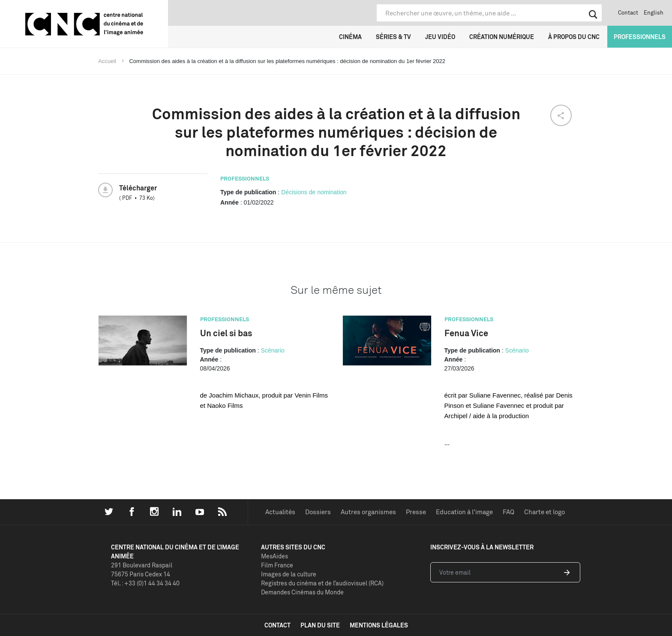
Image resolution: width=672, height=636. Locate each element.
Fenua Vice (466, 333)
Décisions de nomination (314, 192)
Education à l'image (464, 512)
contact (277, 625)
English (654, 12)
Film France (277, 565)
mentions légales (379, 625)
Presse (416, 512)
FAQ (508, 512)
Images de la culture (289, 574)
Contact (628, 12)
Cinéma (350, 37)
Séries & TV (393, 37)
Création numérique (502, 37)
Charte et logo (544, 512)
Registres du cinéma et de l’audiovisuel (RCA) (322, 583)
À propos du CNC (574, 37)
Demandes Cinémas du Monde (302, 592)
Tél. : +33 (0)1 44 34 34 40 (145, 583)
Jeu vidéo (440, 37)
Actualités (280, 512)
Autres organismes (368, 512)
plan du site (320, 625)
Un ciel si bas (226, 333)
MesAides (274, 556)
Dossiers (318, 512)
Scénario (273, 350)
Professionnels (640, 37)
